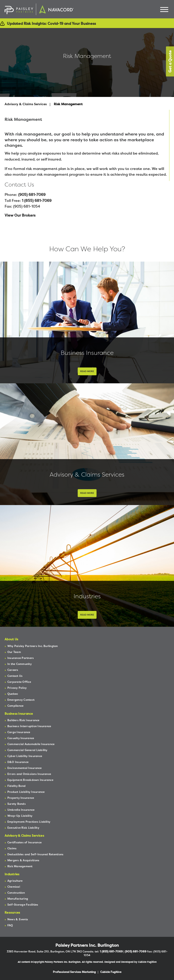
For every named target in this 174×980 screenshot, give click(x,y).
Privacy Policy (17, 688)
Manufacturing (18, 899)
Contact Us (15, 676)
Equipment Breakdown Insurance (30, 780)
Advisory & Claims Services (26, 104)
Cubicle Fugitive (147, 962)
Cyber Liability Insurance (25, 756)
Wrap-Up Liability (20, 816)
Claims (12, 848)
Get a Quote (170, 61)
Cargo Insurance (19, 732)
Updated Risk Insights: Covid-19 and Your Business (51, 23)
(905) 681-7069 (32, 195)
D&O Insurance (18, 762)
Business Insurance (87, 353)
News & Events (18, 919)
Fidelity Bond (16, 786)
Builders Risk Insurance (23, 720)
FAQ (10, 925)
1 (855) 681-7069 (37, 201)
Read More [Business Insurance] (87, 371)
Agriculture (15, 881)
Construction (16, 893)
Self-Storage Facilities (23, 905)
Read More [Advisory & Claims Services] (87, 493)
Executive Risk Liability (23, 828)
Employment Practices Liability (29, 822)
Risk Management (20, 866)
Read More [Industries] (87, 615)
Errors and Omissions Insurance (29, 774)
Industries (87, 596)
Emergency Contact (21, 700)
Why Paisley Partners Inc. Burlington (33, 646)
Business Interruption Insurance (29, 726)
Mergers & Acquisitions (23, 860)
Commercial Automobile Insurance (31, 744)
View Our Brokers (20, 215)
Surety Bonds (17, 804)
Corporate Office (19, 682)
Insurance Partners (21, 658)
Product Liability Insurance (26, 792)
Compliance (15, 706)
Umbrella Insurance (21, 810)
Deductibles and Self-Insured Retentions (35, 854)
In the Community (20, 664)
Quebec (13, 694)
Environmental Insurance (25, 768)
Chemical (14, 887)
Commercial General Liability (27, 750)
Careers (13, 670)
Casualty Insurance (21, 738)
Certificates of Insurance (24, 842)
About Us (11, 639)
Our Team (14, 652)
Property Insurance (21, 798)
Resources (12, 912)
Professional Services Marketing (74, 972)
